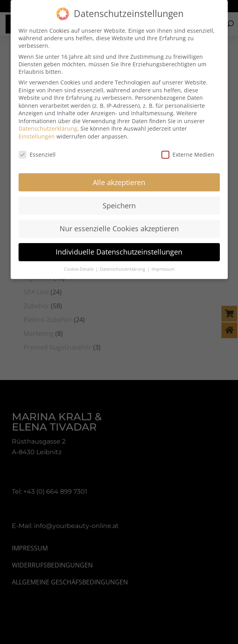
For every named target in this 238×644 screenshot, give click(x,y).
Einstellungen (37, 132)
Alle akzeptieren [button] (119, 178)
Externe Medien (188, 150)
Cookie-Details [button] (79, 265)
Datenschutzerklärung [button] (123, 265)
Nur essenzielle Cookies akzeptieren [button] (119, 224)
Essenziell (37, 150)
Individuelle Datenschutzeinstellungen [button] (119, 247)
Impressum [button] (163, 265)
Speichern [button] (119, 201)
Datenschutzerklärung (48, 124)
